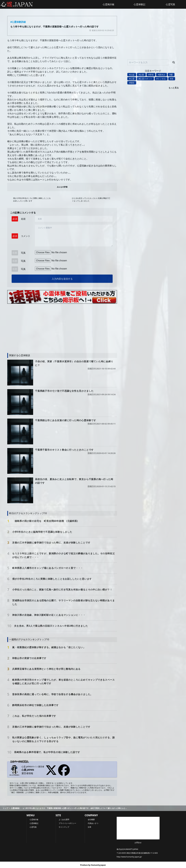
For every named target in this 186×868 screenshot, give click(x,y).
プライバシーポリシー (67, 823)
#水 (172, 79)
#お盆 (132, 75)
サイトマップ (64, 827)
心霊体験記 (139, 4)
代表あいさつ (93, 823)
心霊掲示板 (109, 4)
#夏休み (162, 75)
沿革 (90, 827)
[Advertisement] (62, 327)
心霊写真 (170, 4)
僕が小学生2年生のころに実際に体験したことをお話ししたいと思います (32, 199)
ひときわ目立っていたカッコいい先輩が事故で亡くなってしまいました (91, 199)
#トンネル (161, 79)
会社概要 (91, 819)
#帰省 (151, 75)
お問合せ (138, 843)
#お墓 (141, 75)
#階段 (132, 83)
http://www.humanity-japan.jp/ (129, 857)
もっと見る (174, 88)
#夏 (171, 75)
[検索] (174, 62)
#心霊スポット (145, 79)
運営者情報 (27, 773)
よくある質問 (64, 819)
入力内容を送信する (62, 279)
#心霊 (132, 79)
